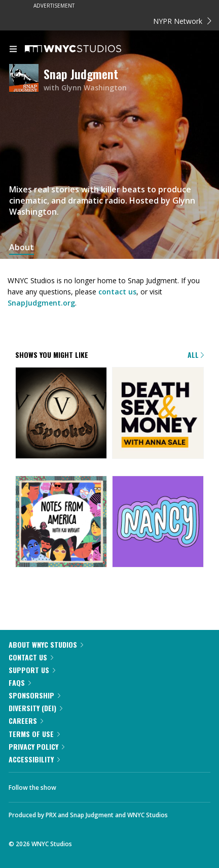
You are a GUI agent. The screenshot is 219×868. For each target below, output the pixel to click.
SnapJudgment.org (41, 303)
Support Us (32, 670)
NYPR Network (182, 21)
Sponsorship (34, 695)
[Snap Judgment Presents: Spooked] (61, 414)
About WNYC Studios (46, 644)
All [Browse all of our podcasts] (196, 355)
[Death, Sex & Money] (158, 414)
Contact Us (31, 657)
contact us (117, 292)
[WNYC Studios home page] (86, 49)
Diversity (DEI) (35, 708)
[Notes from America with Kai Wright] (61, 522)
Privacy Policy (36, 746)
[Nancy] (158, 522)
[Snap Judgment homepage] (26, 79)
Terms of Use (34, 734)
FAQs (20, 682)
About (22, 247)
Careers (26, 721)
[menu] (13, 50)
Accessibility (34, 759)
